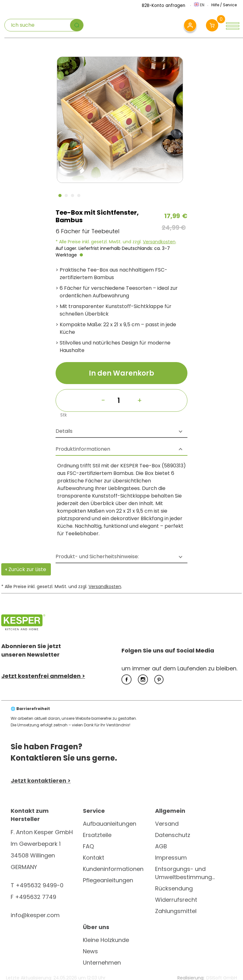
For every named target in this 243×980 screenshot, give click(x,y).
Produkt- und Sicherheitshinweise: (97, 556)
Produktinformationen (83, 449)
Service (230, 5)
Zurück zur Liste (27, 569)
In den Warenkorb (121, 373)
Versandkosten (159, 242)
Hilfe (215, 5)
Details (64, 431)
